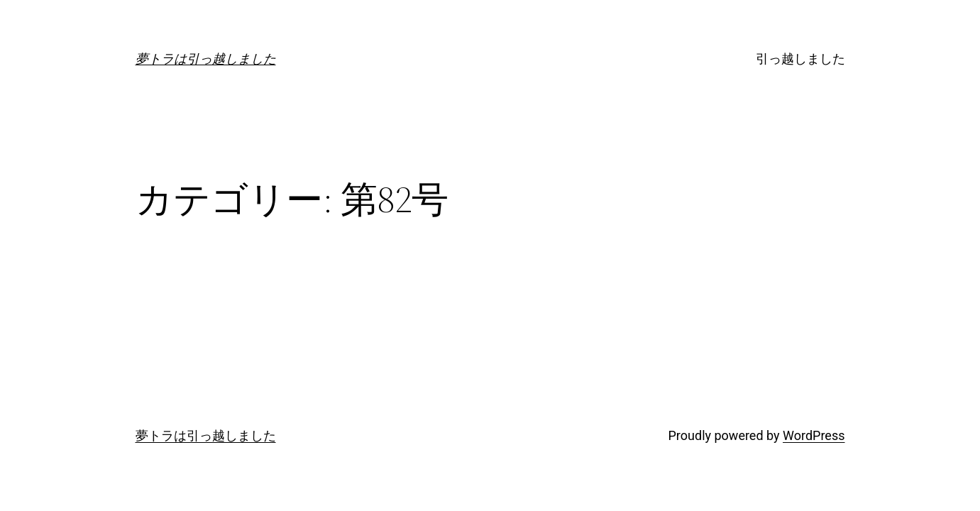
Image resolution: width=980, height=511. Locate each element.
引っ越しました (800, 59)
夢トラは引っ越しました (206, 59)
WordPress (814, 435)
